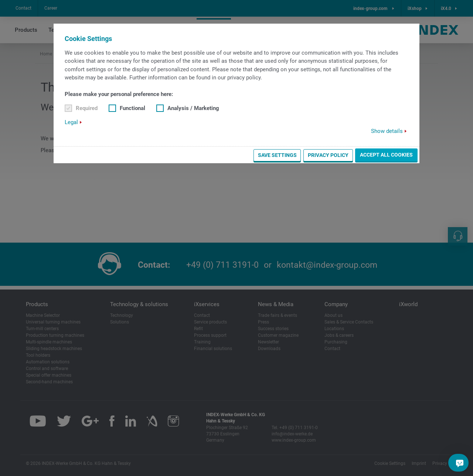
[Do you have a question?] (460, 463)
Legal (71, 122)
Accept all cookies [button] (386, 155)
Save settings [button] (277, 155)
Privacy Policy (328, 155)
